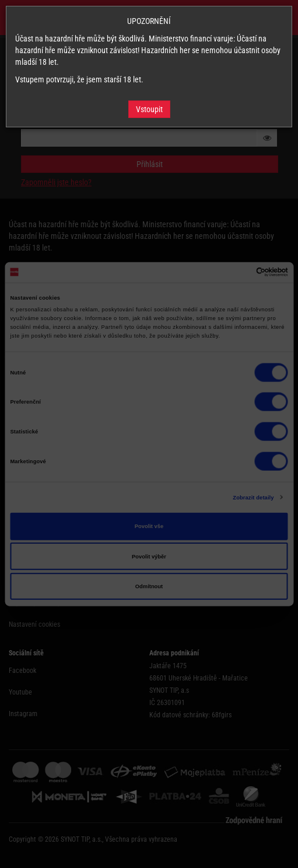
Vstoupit (149, 109)
